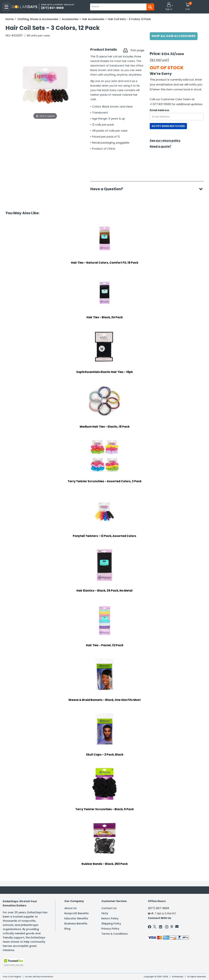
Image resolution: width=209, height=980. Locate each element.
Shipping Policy (111, 924)
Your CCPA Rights (12, 977)
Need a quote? (160, 146)
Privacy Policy (110, 929)
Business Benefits (76, 924)
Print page (137, 50)
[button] (169, 7)
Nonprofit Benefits (77, 913)
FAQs (105, 913)
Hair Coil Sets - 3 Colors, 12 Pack (129, 19)
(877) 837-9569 (158, 908)
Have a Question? (108, 189)
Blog (67, 929)
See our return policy (165, 141)
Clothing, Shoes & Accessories (38, 19)
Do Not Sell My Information (39, 977)
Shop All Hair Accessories (174, 36)
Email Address (159, 110)
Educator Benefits (76, 918)
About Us (70, 908)
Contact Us (109, 908)
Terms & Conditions (115, 934)
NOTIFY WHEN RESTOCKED (168, 126)
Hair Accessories (93, 19)
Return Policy (110, 918)
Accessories (70, 19)
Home (10, 19)
